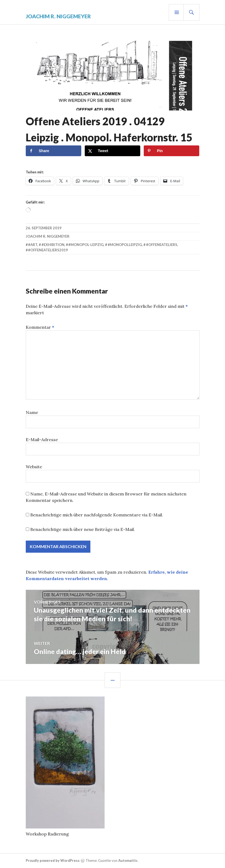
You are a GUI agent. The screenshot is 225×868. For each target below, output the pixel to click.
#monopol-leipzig (86, 245)
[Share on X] (112, 151)
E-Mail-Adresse (42, 440)
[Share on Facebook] (54, 151)
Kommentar (40, 327)
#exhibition (53, 245)
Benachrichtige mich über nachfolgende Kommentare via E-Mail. (97, 515)
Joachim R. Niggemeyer (59, 16)
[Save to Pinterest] (171, 151)
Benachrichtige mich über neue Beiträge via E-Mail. (83, 529)
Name (32, 412)
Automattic (128, 860)
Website (34, 467)
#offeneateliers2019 (48, 250)
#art (33, 245)
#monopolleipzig (125, 245)
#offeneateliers (162, 245)
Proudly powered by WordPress (53, 860)
